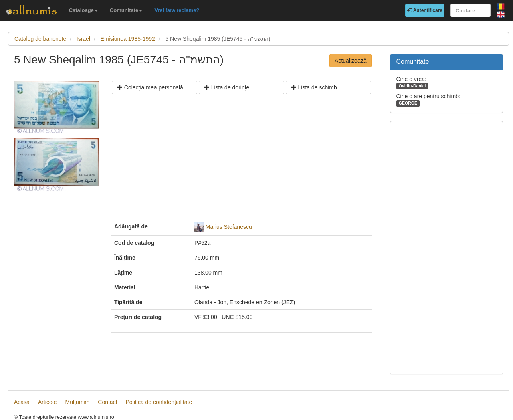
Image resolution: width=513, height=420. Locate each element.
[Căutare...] (471, 10)
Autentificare (425, 10)
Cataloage (83, 10)
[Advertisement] (241, 160)
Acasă (22, 402)
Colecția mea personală (150, 87)
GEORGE (408, 103)
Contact (107, 402)
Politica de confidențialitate (159, 402)
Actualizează (350, 61)
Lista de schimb (314, 87)
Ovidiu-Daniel (412, 86)
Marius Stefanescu (229, 227)
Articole (47, 402)
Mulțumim (78, 402)
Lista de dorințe (227, 87)
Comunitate (126, 10)
